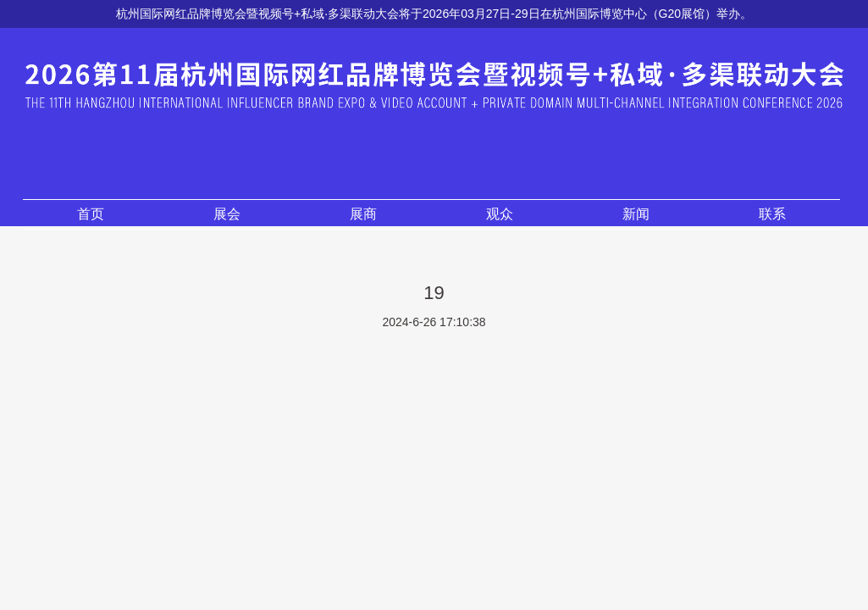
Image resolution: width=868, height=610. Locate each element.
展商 (363, 214)
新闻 (636, 214)
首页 (91, 214)
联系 (772, 214)
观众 (500, 214)
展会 (227, 214)
